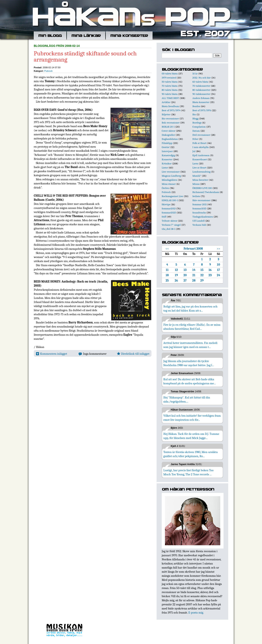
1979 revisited (169, 78)
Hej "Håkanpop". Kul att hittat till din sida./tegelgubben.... (187, 399)
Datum (196, 131)
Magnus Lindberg (171, 176)
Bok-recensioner (171, 123)
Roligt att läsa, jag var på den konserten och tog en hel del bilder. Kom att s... (190, 309)
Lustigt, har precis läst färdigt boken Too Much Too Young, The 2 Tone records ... (188, 472)
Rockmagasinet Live (172, 196)
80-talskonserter (201, 90)
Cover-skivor (168, 131)
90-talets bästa (170, 94)
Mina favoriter (200, 180)
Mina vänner (169, 184)
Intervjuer (167, 151)
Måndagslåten (169, 180)
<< (167, 249)
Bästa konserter (201, 102)
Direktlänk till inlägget (133, 354)
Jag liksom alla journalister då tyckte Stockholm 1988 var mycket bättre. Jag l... (189, 363)
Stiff (164, 217)
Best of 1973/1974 (171, 110)
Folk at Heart (199, 143)
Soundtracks (199, 213)
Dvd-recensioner (201, 135)
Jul (194, 151)
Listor (165, 168)
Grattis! (166, 147)
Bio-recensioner (170, 118)
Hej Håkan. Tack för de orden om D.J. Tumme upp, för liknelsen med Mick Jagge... (191, 436)
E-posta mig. (196, 613)
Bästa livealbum (170, 106)
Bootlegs (197, 123)
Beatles (196, 106)
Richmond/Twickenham (206, 192)
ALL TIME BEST (170, 98)
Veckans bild (199, 225)
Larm (195, 163)
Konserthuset (200, 159)
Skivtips (166, 204)
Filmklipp (167, 143)
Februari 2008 (193, 249)
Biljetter (166, 114)
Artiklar (166, 102)
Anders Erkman (201, 98)
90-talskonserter (201, 94)
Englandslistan (170, 139)
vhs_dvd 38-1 (168, 229)
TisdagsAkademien (203, 217)
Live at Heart (199, 168)
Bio (194, 114)
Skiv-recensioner (201, 200)
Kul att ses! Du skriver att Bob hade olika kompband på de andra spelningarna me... (190, 381)
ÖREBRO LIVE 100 (202, 188)
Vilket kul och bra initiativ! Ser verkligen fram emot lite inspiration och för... (192, 418)
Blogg (195, 118)
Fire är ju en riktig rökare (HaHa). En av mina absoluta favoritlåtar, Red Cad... (192, 327)
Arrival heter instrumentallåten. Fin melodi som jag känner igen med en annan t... (190, 345)
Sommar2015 (199, 208)
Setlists (196, 196)
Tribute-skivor (169, 221)
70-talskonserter (201, 86)
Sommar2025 (169, 213)
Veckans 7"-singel (171, 225)
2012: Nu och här (202, 78)
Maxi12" (197, 176)
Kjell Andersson (201, 155)
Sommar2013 (169, 208)
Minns (196, 184)
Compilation (199, 127)
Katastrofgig (168, 155)
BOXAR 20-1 (168, 127)
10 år (195, 73)
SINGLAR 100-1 (170, 200)
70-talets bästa (170, 86)
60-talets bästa (200, 82)
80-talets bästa (170, 90)
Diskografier (168, 135)
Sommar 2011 (200, 204)
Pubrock (48, 71)
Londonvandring (201, 172)
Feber (195, 139)
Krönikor (167, 163)
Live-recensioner (171, 172)
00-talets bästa (170, 73)
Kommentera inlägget (51, 354)
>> (219, 249)
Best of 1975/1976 (202, 110)
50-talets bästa (170, 82)
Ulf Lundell (199, 221)
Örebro (165, 188)
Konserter (167, 159)
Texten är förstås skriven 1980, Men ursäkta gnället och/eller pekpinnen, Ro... (191, 454)
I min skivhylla (200, 147)
